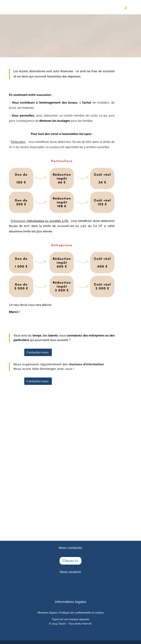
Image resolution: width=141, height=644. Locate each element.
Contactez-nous (37, 352)
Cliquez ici (70, 561)
